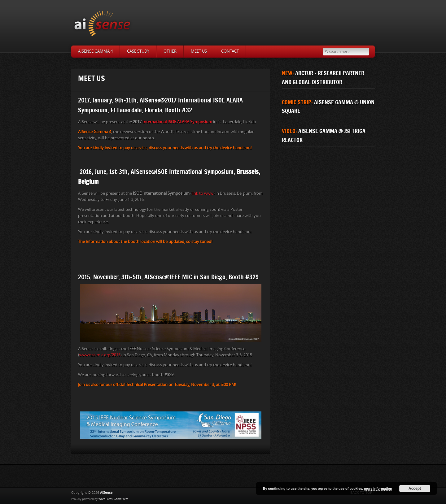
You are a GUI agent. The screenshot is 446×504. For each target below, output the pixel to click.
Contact (230, 51)
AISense (106, 493)
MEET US (199, 51)
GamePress (121, 499)
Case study (138, 51)
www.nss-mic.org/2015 (100, 355)
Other (170, 51)
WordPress (105, 499)
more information (378, 489)
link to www (203, 193)
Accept (415, 489)
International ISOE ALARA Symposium (177, 122)
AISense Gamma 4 (95, 51)
